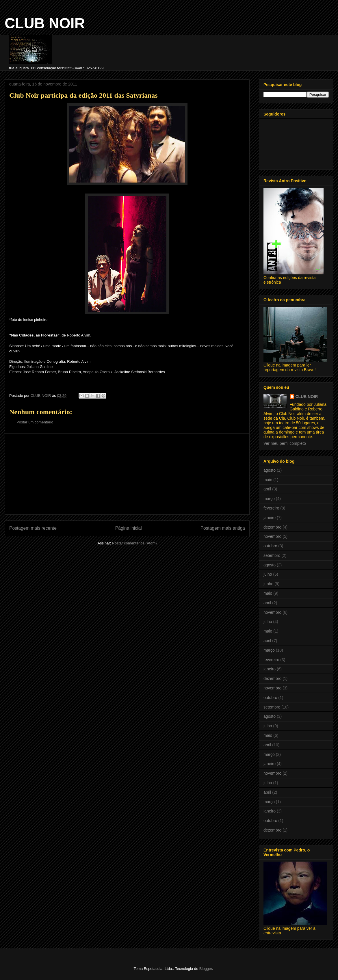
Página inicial (129, 528)
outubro (270, 546)
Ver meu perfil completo (285, 443)
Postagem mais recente (33, 528)
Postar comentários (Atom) (134, 543)
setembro (272, 555)
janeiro (270, 518)
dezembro (272, 527)
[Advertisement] (127, 474)
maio (268, 480)
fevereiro (271, 508)
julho (268, 574)
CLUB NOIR (45, 23)
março (269, 499)
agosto (270, 470)
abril (267, 489)
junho (268, 584)
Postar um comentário (35, 422)
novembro (272, 536)
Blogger (206, 969)
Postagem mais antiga (223, 528)
